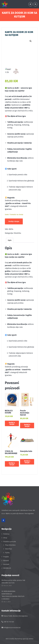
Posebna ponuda (10, 542)
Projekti (6, 557)
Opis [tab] (10, 240)
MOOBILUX (7, 568)
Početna (6, 534)
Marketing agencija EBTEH (24, 639)
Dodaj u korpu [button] (12, 423)
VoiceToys (8, 549)
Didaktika (17, 233)
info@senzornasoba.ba (12, 628)
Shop (5, 538)
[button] (31, 41)
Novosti (6, 561)
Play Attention (10, 545)
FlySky (7, 553)
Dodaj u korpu (14, 221)
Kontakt (6, 564)
